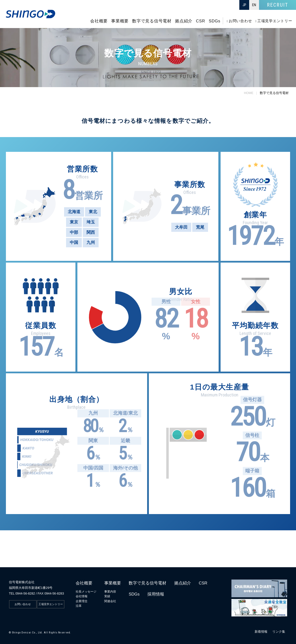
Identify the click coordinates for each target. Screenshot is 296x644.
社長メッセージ (86, 592)
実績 (107, 596)
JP (244, 5)
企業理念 (82, 601)
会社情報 (82, 596)
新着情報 (261, 632)
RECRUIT (277, 5)
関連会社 (110, 601)
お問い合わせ (23, 604)
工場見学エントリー (51, 604)
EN (254, 5)
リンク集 (279, 632)
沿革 (79, 606)
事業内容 (110, 592)
